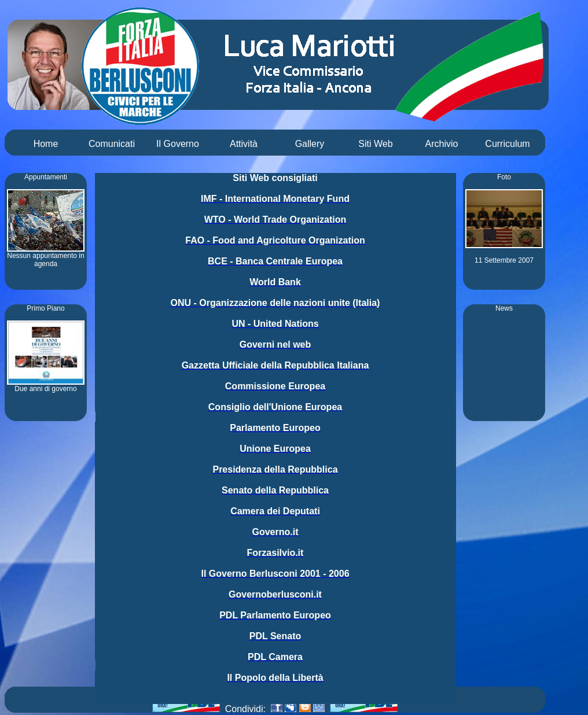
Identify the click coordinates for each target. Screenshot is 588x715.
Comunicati (112, 144)
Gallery (310, 144)
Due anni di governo (46, 386)
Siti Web (375, 144)
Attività (244, 144)
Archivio (442, 144)
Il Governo (178, 144)
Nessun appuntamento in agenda (46, 257)
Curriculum (507, 144)
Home (46, 144)
